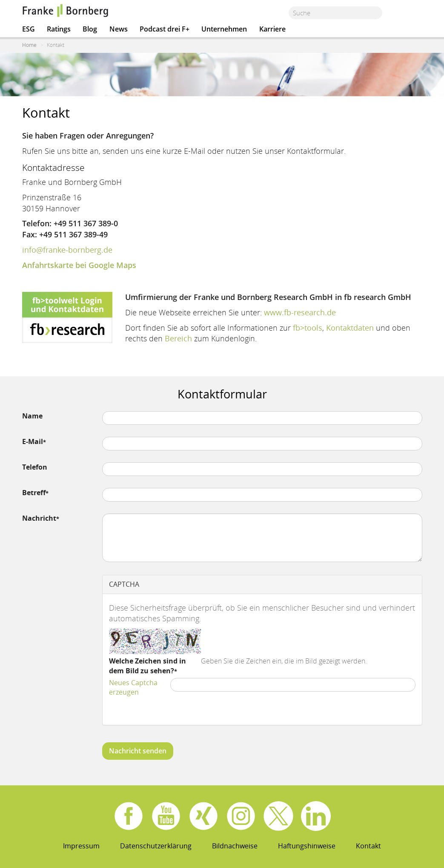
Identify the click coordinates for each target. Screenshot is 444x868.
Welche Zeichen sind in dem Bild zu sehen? (148, 666)
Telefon (35, 467)
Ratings (59, 29)
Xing (203, 816)
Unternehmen (224, 29)
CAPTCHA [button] (124, 584)
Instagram (241, 816)
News (119, 29)
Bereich (178, 338)
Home (29, 45)
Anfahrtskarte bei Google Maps (79, 265)
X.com (278, 816)
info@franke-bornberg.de (67, 250)
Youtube (166, 816)
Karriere (272, 29)
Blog (90, 29)
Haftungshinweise (307, 846)
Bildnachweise (235, 846)
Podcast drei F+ (165, 29)
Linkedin (316, 816)
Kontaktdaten (350, 328)
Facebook (129, 816)
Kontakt (368, 846)
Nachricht (39, 518)
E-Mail (33, 441)
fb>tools (308, 328)
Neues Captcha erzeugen (133, 688)
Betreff (34, 493)
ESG (29, 29)
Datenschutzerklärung (156, 846)
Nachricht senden (138, 751)
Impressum (81, 846)
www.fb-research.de (300, 312)
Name (32, 416)
